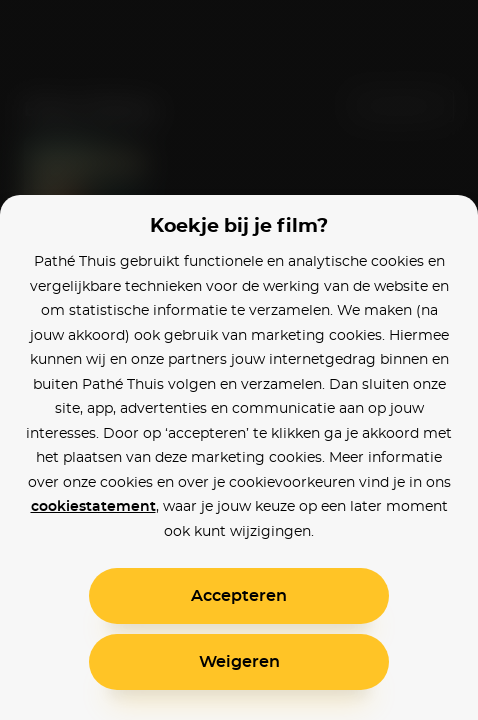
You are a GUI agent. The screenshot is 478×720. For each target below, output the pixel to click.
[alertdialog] (239, 360)
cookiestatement (93, 507)
